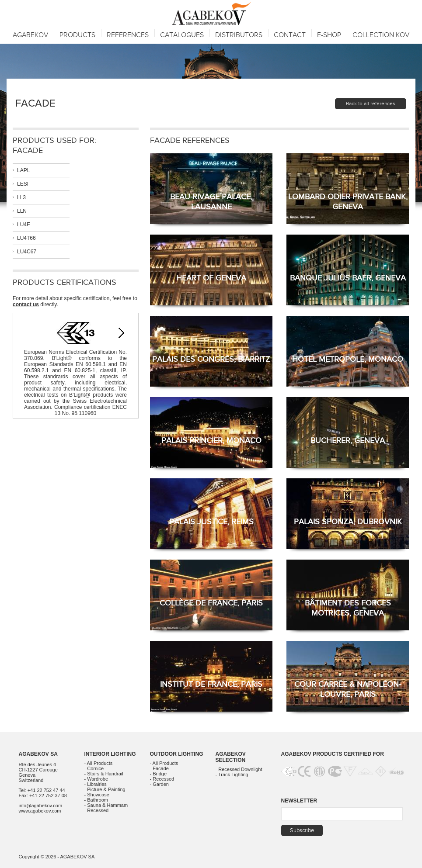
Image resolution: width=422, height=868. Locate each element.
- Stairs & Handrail (104, 774)
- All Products (99, 763)
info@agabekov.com (41, 806)
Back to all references (371, 104)
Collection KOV (381, 35)
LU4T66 (26, 238)
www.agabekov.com (40, 811)
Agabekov (30, 35)
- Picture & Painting (105, 789)
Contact (290, 35)
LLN (22, 211)
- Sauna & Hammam (106, 805)
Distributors (239, 35)
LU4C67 (27, 252)
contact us (26, 304)
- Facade (159, 768)
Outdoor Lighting (177, 754)
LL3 (21, 197)
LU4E (24, 225)
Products (77, 35)
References (128, 35)
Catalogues (182, 35)
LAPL (23, 170)
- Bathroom (96, 800)
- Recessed (97, 810)
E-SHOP (329, 35)
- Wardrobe (96, 779)
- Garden (159, 784)
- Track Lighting (232, 775)
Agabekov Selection (231, 757)
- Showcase (97, 795)
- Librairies (96, 784)
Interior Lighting (110, 754)
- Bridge (159, 774)
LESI (23, 184)
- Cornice (94, 768)
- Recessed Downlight (239, 769)
